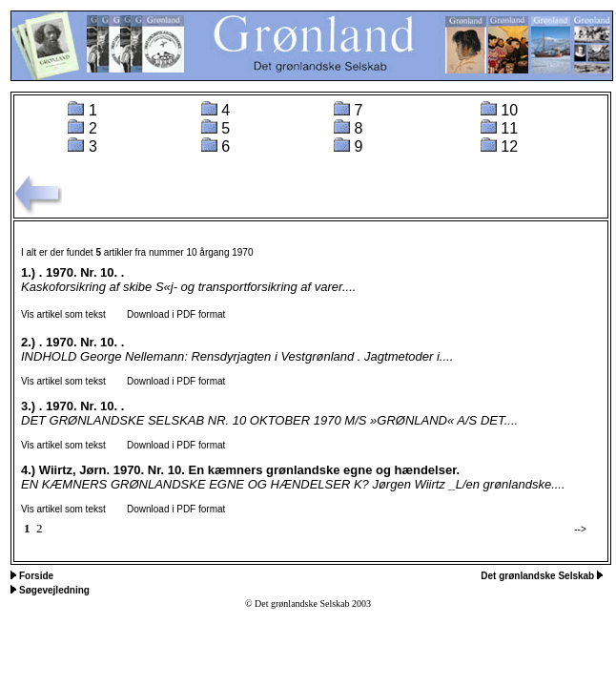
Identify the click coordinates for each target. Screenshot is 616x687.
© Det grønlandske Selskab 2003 (308, 604)
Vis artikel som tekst (63, 314)
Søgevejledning (54, 590)
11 (509, 128)
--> (580, 529)
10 (509, 110)
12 (509, 146)
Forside (36, 576)
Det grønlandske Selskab (539, 576)
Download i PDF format (167, 314)
